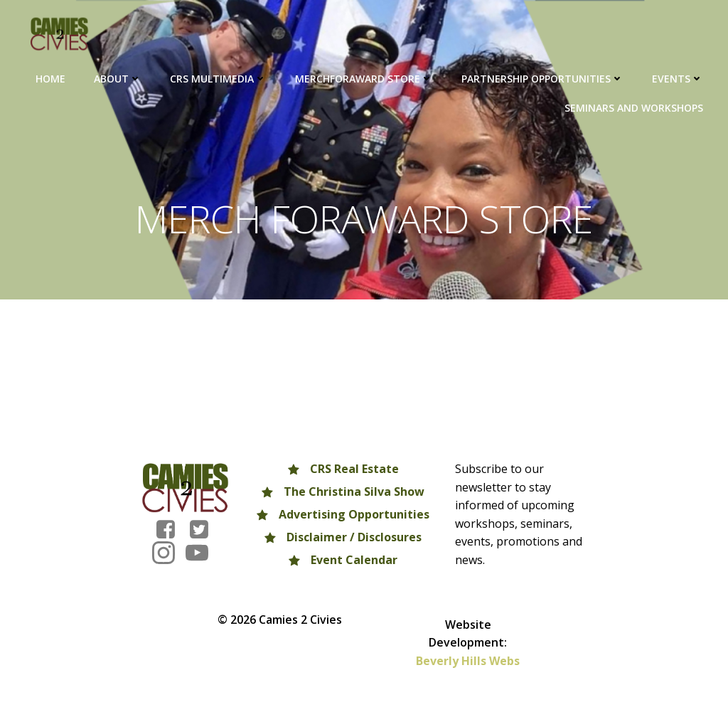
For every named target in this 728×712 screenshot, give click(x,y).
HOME (50, 79)
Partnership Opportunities (542, 79)
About (118, 79)
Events (678, 79)
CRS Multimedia (218, 79)
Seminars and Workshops (634, 108)
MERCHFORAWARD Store (364, 79)
